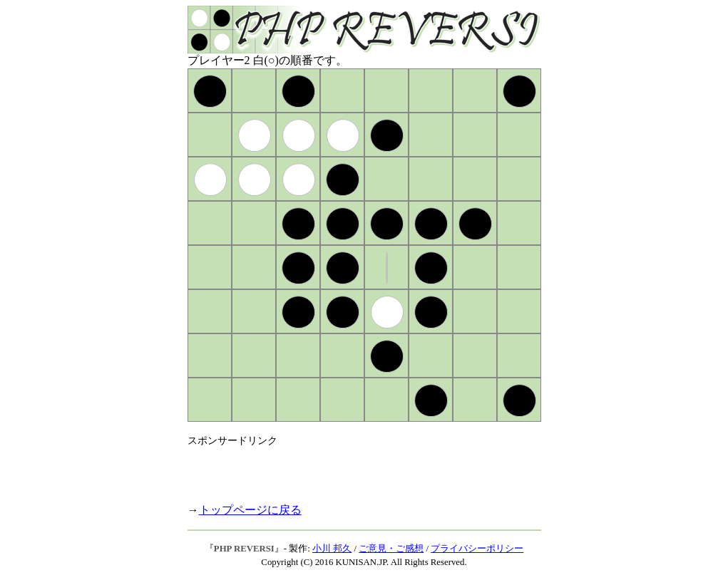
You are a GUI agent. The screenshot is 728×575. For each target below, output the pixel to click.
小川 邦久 (332, 549)
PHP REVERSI (244, 549)
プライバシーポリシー (477, 549)
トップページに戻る (250, 510)
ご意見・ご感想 (391, 549)
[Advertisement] (354, 469)
